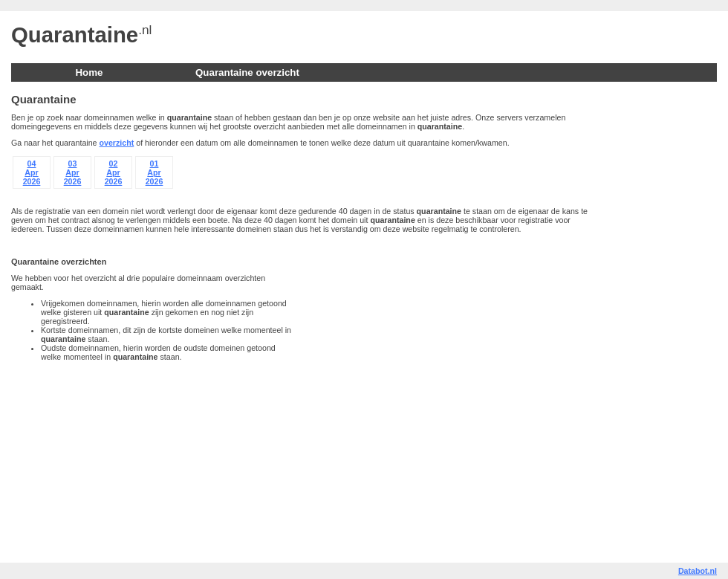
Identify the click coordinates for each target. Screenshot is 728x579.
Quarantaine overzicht (247, 72)
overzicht (117, 143)
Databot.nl (698, 571)
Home (89, 72)
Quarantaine (75, 35)
